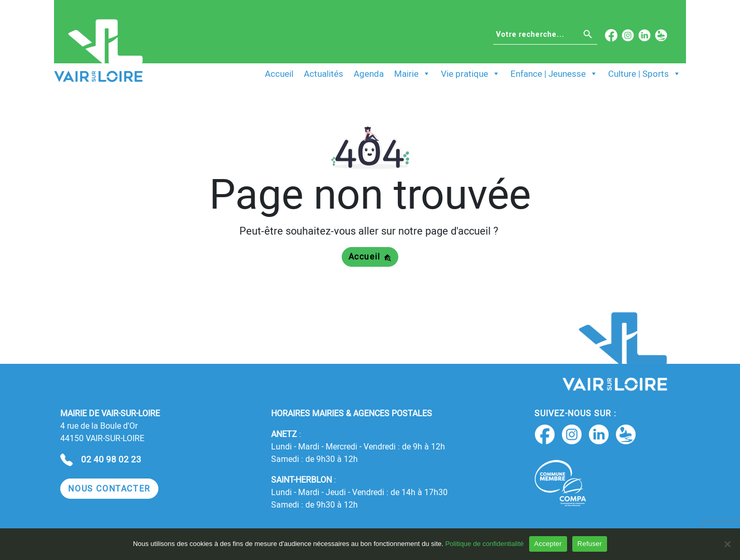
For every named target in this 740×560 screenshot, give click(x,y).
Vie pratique (470, 74)
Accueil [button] (370, 257)
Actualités (324, 74)
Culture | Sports (644, 74)
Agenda (369, 74)
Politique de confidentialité (484, 544)
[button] (109, 489)
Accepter (548, 544)
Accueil (279, 74)
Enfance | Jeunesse (554, 74)
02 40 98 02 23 (111, 459)
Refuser (590, 544)
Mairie (412, 74)
